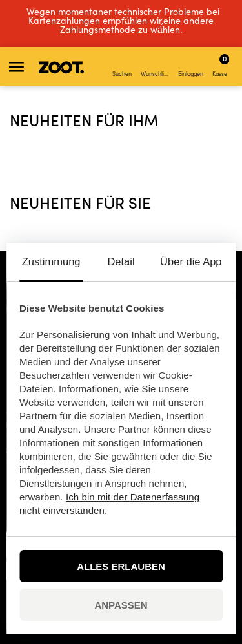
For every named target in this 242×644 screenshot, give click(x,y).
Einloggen (191, 67)
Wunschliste (156, 67)
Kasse (221, 65)
